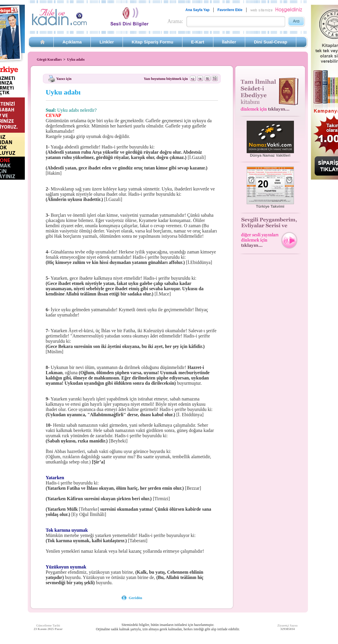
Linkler (107, 42)
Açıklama (72, 42)
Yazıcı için (64, 78)
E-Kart (198, 42)
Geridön (135, 598)
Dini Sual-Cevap (271, 42)
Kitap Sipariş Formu (153, 42)
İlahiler (229, 42)
